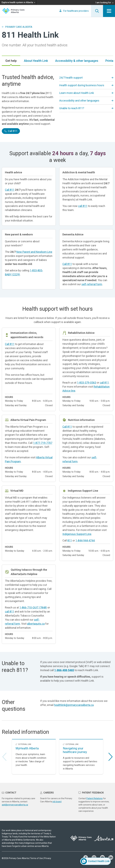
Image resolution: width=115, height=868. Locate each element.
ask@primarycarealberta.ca (15, 805)
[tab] (11, 61)
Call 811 (11, 131)
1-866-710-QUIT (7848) (33, 607)
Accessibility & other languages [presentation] (77, 61)
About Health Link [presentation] (36, 61)
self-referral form (92, 284)
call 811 (83, 206)
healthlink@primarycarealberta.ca (74, 705)
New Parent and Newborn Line (34, 252)
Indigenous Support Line (77, 534)
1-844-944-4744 (85, 540)
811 (70, 540)
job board (57, 802)
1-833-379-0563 (87, 383)
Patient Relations (94, 798)
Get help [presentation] (11, 61)
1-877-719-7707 (43, 443)
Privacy (48, 858)
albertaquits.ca (36, 624)
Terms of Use (36, 858)
